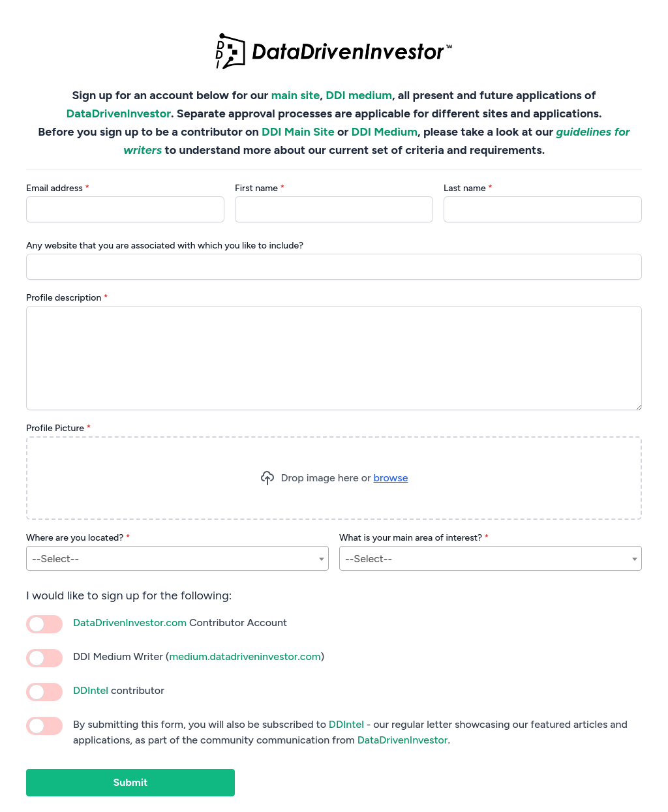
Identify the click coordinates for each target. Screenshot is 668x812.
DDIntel (91, 690)
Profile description (67, 298)
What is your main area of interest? (414, 538)
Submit (131, 782)
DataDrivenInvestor (119, 113)
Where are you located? (78, 538)
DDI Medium (385, 132)
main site (296, 95)
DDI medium (359, 95)
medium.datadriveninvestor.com (245, 656)
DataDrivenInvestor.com (130, 623)
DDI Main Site (298, 132)
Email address (58, 188)
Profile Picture (58, 428)
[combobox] (177, 558)
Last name (468, 188)
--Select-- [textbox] (55, 559)
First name (260, 188)
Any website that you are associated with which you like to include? (165, 246)
